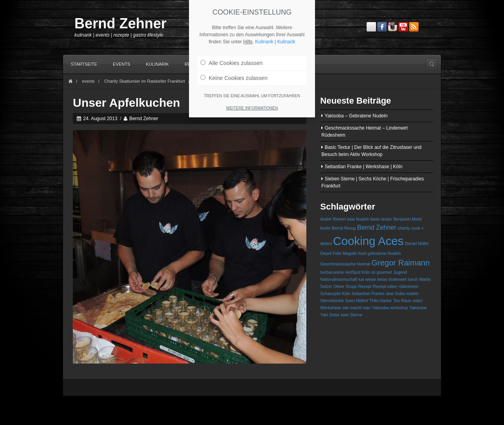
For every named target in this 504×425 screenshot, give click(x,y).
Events (122, 64)
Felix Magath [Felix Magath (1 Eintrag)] (345, 253)
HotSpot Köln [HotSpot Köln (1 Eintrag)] (358, 272)
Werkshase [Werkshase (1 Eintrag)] (331, 308)
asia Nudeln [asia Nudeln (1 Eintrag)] (358, 219)
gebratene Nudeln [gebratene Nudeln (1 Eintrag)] (384, 253)
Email (371, 27)
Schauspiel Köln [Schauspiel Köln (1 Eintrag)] (335, 293)
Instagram (393, 27)
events (88, 81)
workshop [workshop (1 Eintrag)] (399, 308)
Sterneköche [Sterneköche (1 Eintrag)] (332, 301)
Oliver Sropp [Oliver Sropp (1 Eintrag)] (345, 286)
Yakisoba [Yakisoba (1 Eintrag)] (418, 308)
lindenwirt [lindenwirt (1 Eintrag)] (397, 279)
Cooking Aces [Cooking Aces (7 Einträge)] (368, 241)
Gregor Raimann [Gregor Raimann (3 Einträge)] (400, 263)
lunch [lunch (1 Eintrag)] (413, 279)
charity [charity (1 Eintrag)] (404, 228)
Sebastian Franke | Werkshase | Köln (364, 167)
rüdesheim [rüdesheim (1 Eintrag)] (408, 286)
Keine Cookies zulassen (234, 78)
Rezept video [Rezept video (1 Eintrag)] (385, 286)
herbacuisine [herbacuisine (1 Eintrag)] (332, 272)
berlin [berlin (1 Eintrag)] (325, 228)
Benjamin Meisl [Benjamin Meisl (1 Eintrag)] (408, 219)
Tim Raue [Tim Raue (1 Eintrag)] (402, 301)
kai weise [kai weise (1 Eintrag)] (367, 279)
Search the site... (432, 64)
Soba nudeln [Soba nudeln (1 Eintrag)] (407, 293)
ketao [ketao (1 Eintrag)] (382, 279)
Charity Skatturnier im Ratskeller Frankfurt (145, 81)
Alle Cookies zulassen (232, 63)
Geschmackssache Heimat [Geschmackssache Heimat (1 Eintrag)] (345, 264)
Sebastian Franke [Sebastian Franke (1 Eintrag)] (368, 293)
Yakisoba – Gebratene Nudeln (356, 116)
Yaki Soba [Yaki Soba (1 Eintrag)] (330, 315)
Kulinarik (157, 64)
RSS (414, 27)
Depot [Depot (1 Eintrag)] (326, 253)
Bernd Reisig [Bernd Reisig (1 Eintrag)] (344, 228)
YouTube (403, 27)
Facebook (382, 27)
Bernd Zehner (120, 23)
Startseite (84, 64)
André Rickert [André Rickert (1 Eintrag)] (333, 219)
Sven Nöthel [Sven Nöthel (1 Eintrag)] (357, 301)
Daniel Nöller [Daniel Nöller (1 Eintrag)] (417, 243)
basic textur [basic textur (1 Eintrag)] (381, 219)
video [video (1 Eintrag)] (417, 301)
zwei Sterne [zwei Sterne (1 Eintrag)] (351, 315)
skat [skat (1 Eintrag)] (390, 293)
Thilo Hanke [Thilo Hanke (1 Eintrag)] (381, 301)
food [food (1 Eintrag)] (362, 253)
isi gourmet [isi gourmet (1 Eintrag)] (382, 272)
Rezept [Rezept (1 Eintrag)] (365, 286)
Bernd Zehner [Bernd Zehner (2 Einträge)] (377, 227)
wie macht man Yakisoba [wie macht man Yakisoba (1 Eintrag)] (366, 308)
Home (70, 81)
